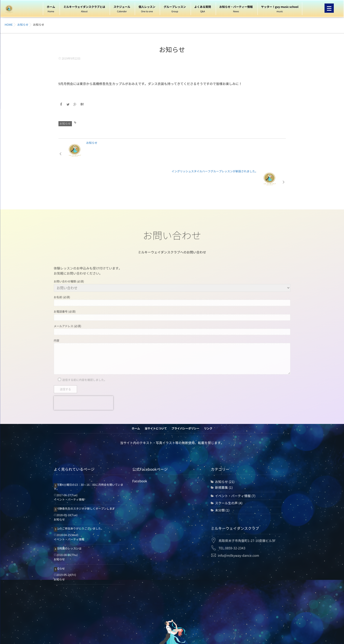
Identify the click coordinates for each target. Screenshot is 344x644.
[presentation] (84, 371)
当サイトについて (156, 400)
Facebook (140, 453)
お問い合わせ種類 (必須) (172, 254)
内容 (172, 325)
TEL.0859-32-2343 (232, 516)
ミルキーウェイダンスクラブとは (84, 10)
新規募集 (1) (224, 459)
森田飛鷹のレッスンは (68, 520)
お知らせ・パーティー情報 (236, 10)
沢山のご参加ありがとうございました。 (79, 500)
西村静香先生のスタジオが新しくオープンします (84, 480)
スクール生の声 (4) (229, 474)
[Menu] (329, 8)
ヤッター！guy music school (280, 10)
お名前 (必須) (172, 269)
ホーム (51, 10)
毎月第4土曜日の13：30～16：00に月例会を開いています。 (89, 458)
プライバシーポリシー (186, 400)
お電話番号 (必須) (172, 283)
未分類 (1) (222, 482)
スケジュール (122, 10)
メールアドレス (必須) (172, 298)
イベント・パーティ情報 (69, 471)
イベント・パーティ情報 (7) (235, 467)
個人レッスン (147, 10)
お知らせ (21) (225, 453)
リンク (208, 400)
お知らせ (65, 123)
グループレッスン (175, 10)
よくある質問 (203, 10)
